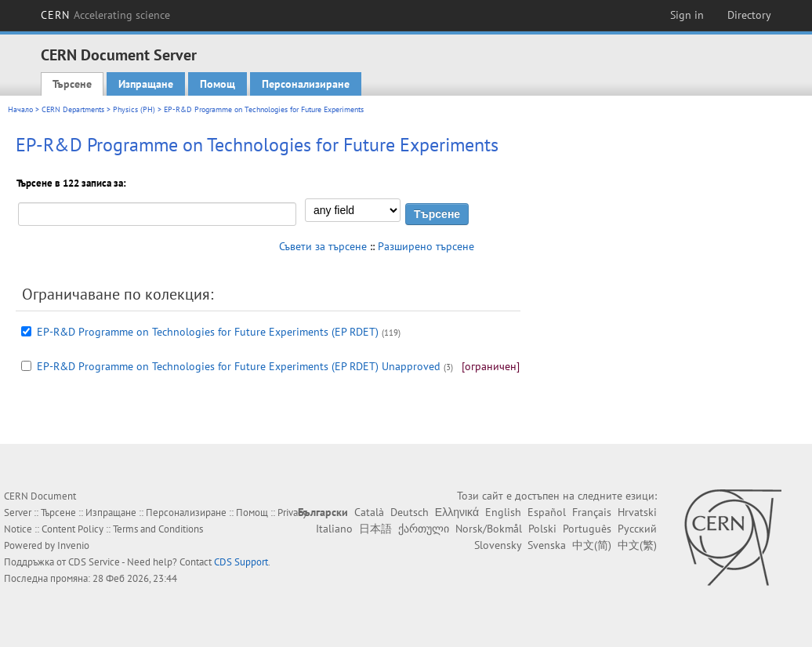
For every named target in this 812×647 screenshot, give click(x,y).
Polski (542, 529)
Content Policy (72, 529)
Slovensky (498, 545)
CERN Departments (73, 109)
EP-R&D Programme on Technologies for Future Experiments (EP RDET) (208, 332)
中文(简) (592, 545)
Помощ (217, 84)
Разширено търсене (426, 246)
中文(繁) (637, 545)
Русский (637, 529)
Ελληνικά (457, 512)
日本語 (375, 529)
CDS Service (94, 562)
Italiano (334, 529)
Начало (20, 109)
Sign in (687, 15)
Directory (749, 15)
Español (547, 512)
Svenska (547, 545)
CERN (106, 15)
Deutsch (410, 512)
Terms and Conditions (158, 529)
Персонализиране (306, 84)
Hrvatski (637, 512)
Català (369, 512)
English (503, 512)
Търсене (72, 84)
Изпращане (146, 84)
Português (587, 529)
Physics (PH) (134, 109)
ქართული (424, 529)
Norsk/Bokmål (489, 529)
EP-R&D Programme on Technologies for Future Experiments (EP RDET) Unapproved (239, 366)
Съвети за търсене (323, 246)
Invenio (73, 545)
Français (592, 512)
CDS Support (241, 562)
